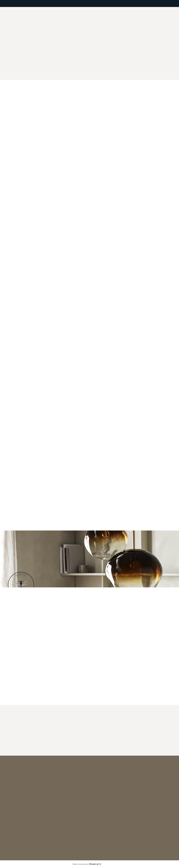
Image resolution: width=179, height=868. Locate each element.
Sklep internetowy (86, 864)
